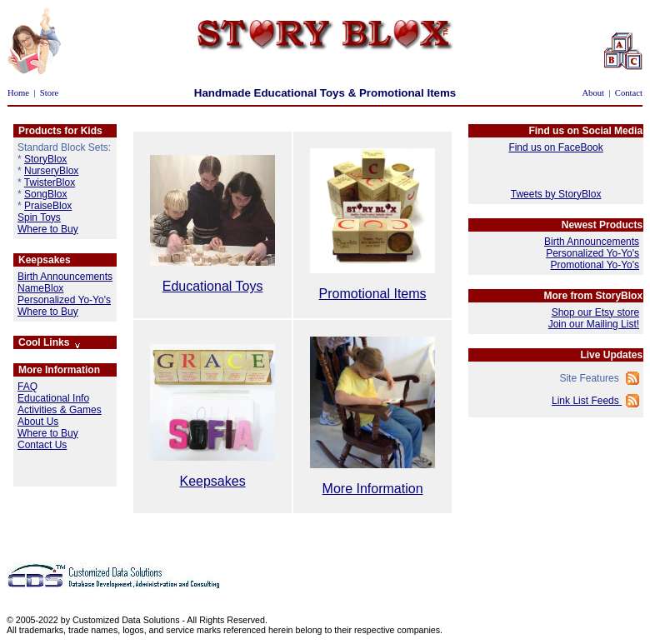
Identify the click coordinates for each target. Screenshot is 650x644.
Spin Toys (39, 217)
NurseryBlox (51, 171)
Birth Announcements (65, 277)
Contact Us (42, 445)
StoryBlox (45, 159)
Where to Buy (48, 229)
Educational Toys (213, 286)
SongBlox (45, 194)
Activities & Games (60, 410)
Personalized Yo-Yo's (64, 300)
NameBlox (40, 288)
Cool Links (50, 342)
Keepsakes (45, 260)
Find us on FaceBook (555, 147)
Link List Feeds (587, 401)
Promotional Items (373, 294)
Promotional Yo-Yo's (595, 265)
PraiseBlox (48, 206)
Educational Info (53, 398)
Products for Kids (60, 131)
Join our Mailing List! (594, 324)
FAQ (27, 387)
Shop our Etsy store (595, 312)
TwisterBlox (50, 182)
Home (18, 93)
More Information (59, 370)
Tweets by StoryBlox (556, 194)
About (593, 93)
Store (50, 93)
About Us (38, 422)
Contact (629, 93)
